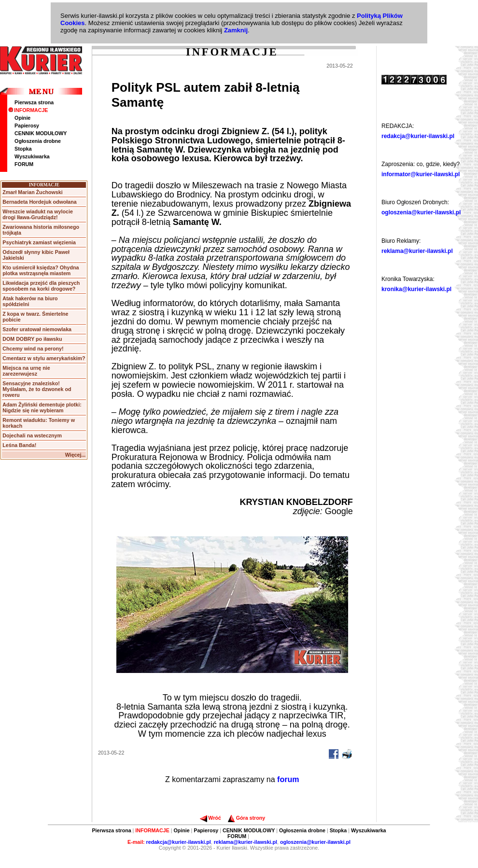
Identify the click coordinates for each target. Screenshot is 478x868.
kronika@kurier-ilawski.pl (416, 289)
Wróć (210, 818)
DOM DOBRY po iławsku (32, 339)
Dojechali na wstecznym (32, 435)
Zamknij (236, 30)
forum (288, 779)
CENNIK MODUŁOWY (41, 133)
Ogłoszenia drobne (38, 141)
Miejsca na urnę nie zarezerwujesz (26, 371)
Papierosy (27, 126)
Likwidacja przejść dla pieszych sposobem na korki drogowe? (41, 286)
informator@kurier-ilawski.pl (421, 174)
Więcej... (76, 455)
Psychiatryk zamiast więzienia (39, 242)
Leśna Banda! (19, 445)
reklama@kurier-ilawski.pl (417, 251)
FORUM (24, 164)
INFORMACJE (28, 110)
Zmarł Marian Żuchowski (32, 192)
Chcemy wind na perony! (33, 349)
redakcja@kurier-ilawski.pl (418, 136)
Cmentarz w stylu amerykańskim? (44, 358)
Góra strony (246, 818)
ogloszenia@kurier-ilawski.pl (421, 212)
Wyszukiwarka (32, 156)
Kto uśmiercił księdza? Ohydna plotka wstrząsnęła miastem (41, 270)
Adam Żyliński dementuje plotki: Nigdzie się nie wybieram (42, 407)
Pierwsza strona (34, 102)
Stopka (23, 149)
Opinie (22, 118)
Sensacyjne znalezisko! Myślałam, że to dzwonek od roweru (37, 389)
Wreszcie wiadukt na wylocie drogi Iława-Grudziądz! (38, 214)
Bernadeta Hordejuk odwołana (39, 202)
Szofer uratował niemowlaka (37, 329)
